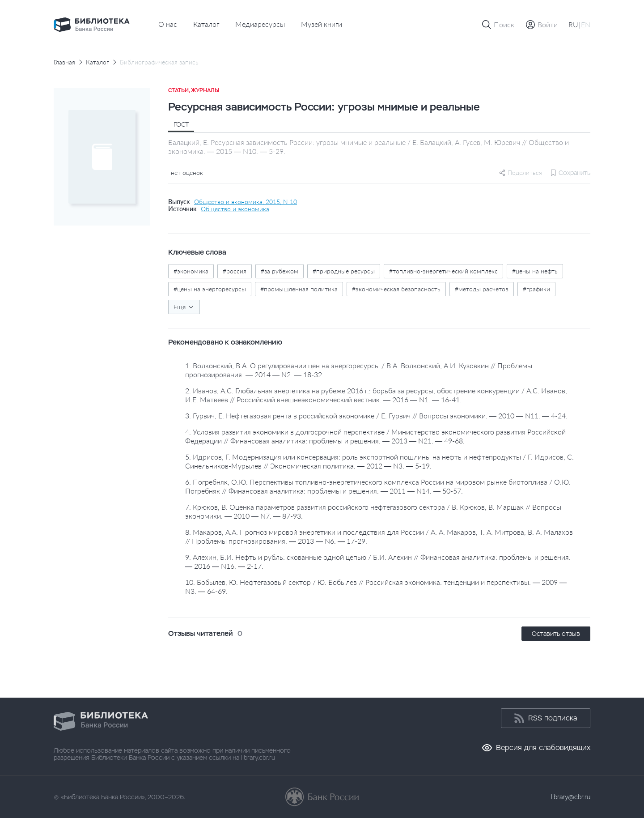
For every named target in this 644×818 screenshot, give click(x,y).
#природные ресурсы (344, 271)
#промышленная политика (299, 289)
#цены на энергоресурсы (210, 289)
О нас (168, 24)
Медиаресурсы (260, 24)
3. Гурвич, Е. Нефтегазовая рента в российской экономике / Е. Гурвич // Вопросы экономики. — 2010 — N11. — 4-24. (376, 415)
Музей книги (322, 24)
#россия (235, 271)
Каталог (206, 24)
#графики (536, 289)
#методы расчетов (482, 289)
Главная (64, 62)
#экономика (191, 271)
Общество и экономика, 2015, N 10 (246, 202)
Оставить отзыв (556, 634)
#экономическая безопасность (396, 289)
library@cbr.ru (571, 797)
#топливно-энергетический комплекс (443, 271)
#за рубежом (280, 271)
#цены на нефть (535, 271)
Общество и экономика (235, 209)
